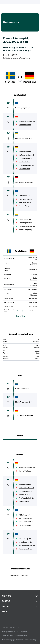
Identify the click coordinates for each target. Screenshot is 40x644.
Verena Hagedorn (25, 121)
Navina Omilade (25, 125)
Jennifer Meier (24, 152)
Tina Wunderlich (25, 165)
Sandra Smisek (24, 169)
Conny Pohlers (24, 158)
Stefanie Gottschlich (26, 155)
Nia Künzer (34, 274)
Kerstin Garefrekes (26, 182)
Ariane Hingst (33, 270)
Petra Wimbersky (32, 306)
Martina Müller (24, 162)
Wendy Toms (24, 58)
